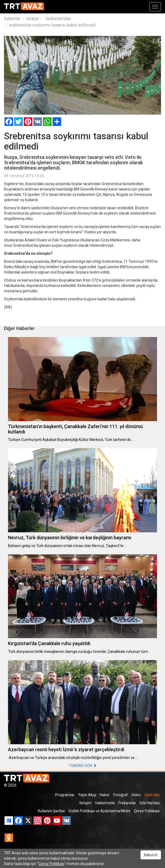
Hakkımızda (105, 803)
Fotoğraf (121, 795)
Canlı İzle (152, 795)
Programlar (65, 795)
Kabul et (151, 855)
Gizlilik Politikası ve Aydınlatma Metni (99, 811)
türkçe (32, 18)
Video (136, 795)
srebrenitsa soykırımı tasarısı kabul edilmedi (52, 25)
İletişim (85, 803)
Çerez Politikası (147, 811)
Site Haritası (150, 803)
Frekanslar (127, 803)
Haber (105, 795)
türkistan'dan (58, 18)
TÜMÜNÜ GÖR (83, 766)
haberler (12, 18)
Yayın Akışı (87, 795)
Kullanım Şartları (52, 811)
